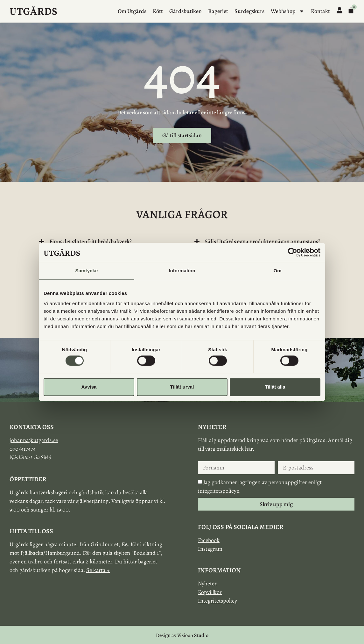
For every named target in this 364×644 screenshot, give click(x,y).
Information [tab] (182, 271)
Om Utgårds (132, 11)
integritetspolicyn (219, 491)
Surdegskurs (249, 11)
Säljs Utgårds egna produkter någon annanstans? (262, 241)
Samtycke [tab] (87, 271)
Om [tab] (277, 271)
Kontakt (320, 11)
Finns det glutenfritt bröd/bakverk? (91, 241)
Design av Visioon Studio (182, 635)
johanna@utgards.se (34, 440)
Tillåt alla (275, 387)
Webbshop (288, 11)
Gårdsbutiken (185, 11)
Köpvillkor (210, 592)
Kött (158, 11)
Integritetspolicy (217, 601)
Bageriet (218, 11)
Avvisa (89, 387)
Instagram (210, 549)
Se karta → (98, 570)
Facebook (209, 540)
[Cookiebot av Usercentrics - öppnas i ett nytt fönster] (293, 252)
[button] (104, 241)
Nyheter (207, 583)
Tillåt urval (182, 387)
